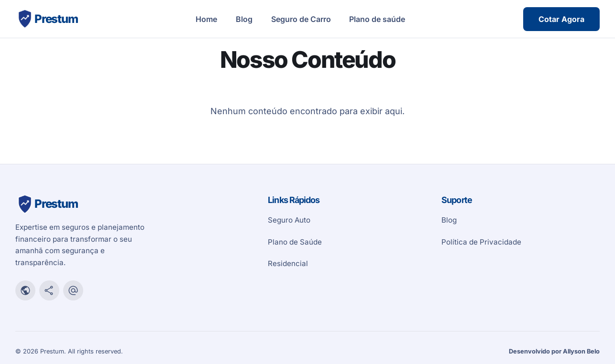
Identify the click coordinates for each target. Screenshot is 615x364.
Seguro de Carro (301, 19)
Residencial (288, 263)
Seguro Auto (289, 220)
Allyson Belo (581, 351)
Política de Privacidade (481, 242)
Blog (244, 19)
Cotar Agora (561, 19)
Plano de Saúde (295, 242)
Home (206, 19)
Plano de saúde (377, 19)
